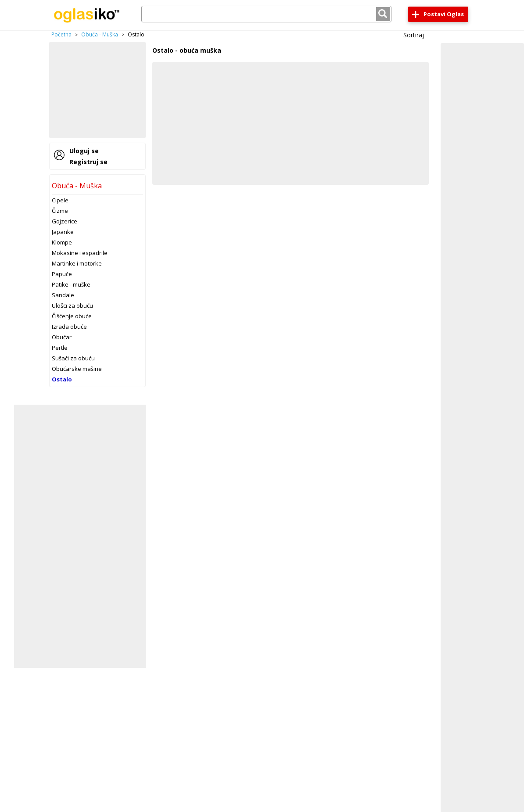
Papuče (62, 274)
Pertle (60, 348)
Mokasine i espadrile (80, 253)
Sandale (63, 295)
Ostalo (62, 379)
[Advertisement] (97, 90)
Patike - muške (71, 284)
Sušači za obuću (73, 358)
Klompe (62, 242)
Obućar (62, 337)
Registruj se (88, 162)
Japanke (63, 232)
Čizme (60, 211)
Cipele (60, 200)
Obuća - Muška (100, 34)
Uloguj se (84, 151)
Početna (61, 34)
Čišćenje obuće (72, 316)
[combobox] (266, 14)
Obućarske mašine (77, 369)
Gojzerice (65, 221)
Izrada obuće (69, 327)
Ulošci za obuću (72, 305)
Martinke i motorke (77, 263)
